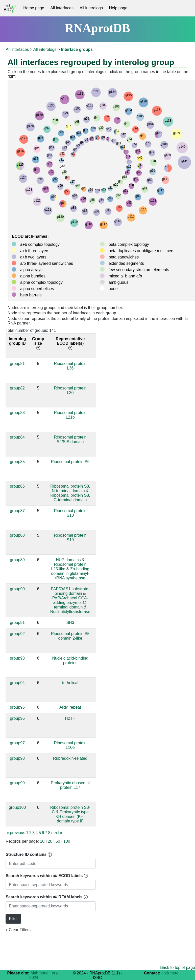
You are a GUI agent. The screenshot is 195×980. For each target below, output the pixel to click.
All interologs (91, 8)
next (57, 833)
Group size (38, 343)
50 (58, 841)
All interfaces (62, 8)
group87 (17, 511)
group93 (17, 658)
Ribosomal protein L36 (70, 366)
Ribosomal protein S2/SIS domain (70, 439)
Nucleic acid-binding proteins (70, 660)
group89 (17, 560)
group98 (17, 758)
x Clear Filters (18, 930)
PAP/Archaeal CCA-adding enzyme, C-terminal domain (70, 603)
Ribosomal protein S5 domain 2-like (70, 636)
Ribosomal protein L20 (70, 390)
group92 (17, 634)
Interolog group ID (17, 341)
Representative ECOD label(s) (70, 343)
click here (170, 973)
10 (42, 841)
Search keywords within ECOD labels (47, 876)
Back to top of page (178, 967)
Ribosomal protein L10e (70, 745)
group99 (17, 783)
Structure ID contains (29, 854)
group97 (17, 743)
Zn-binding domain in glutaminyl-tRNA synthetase (70, 573)
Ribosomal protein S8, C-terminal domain (70, 498)
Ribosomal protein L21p (70, 415)
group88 (17, 535)
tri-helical (70, 683)
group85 (17, 462)
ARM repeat (70, 707)
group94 (17, 683)
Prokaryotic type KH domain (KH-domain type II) (72, 816)
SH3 (70, 623)
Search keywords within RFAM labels (47, 897)
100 (67, 841)
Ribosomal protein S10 (70, 513)
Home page (34, 8)
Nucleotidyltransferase (70, 612)
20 (50, 841)
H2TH (70, 718)
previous (16, 833)
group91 (17, 623)
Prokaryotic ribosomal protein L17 (70, 785)
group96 (17, 718)
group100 (17, 807)
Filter (13, 919)
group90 (17, 589)
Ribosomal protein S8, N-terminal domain (70, 488)
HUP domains (68, 560)
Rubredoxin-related (70, 758)
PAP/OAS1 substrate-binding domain (70, 591)
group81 (17, 364)
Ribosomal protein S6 (70, 462)
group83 (17, 413)
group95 (17, 707)
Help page (118, 8)
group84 (17, 437)
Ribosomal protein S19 (70, 538)
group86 (17, 486)
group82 (17, 388)
